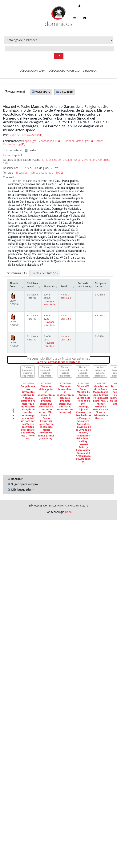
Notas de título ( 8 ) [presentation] (45, 273)
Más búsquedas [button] (20, 490)
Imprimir (15, 479)
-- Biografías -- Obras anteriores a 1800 (37, 173)
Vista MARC (41, 92)
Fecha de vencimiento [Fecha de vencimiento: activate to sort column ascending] (85, 285)
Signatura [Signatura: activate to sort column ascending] (49, 286)
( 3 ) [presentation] (17, 273)
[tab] (17, 273)
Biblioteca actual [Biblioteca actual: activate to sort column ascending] (32, 285)
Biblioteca (90, 71)
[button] (76, 18)
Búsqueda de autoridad (64, 71)
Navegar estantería (50, 303)
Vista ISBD (65, 92)
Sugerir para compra (22, 484)
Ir (59, 56)
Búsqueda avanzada (33, 71)
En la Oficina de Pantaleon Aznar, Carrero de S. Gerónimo (76, 160)
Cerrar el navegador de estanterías (73, 362)
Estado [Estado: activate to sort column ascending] (65, 286)
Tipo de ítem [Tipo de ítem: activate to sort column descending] (14, 285)
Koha (68, 512)
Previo (13, 414)
